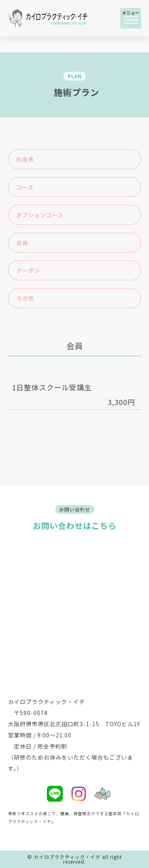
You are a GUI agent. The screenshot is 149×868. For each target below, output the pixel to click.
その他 (25, 298)
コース (25, 187)
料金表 (25, 159)
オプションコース (40, 215)
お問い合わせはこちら (75, 526)
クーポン (28, 270)
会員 (22, 243)
